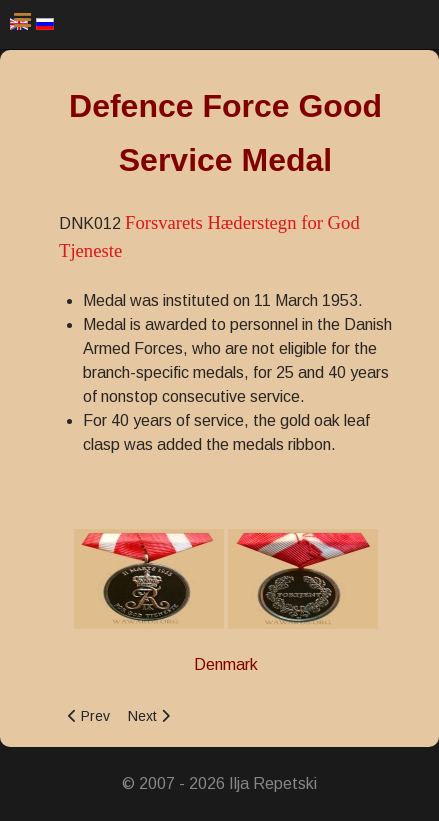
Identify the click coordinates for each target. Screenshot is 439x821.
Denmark (226, 664)
